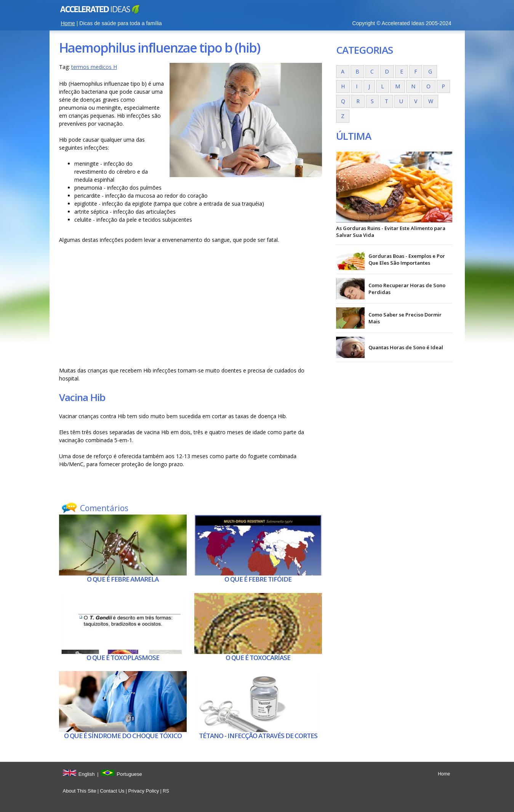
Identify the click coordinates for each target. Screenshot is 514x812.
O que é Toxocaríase (258, 658)
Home (68, 23)
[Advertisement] (191, 305)
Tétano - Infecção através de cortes (258, 736)
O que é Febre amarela (123, 579)
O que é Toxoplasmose (123, 658)
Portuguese (129, 774)
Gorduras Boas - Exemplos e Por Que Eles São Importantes (407, 259)
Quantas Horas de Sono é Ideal (406, 347)
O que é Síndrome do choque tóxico (123, 736)
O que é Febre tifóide (258, 579)
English (87, 774)
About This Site (80, 791)
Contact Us (112, 791)
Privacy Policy (143, 791)
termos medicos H (94, 67)
